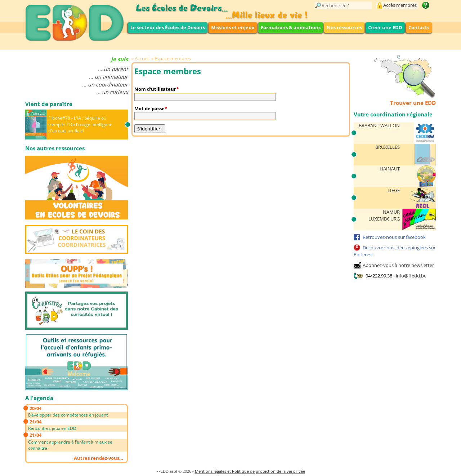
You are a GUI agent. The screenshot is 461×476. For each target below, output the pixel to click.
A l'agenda (39, 398)
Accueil (142, 58)
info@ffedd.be (411, 276)
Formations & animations (291, 27)
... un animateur (108, 77)
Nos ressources (344, 27)
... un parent (113, 69)
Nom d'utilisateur (155, 89)
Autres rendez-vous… (99, 458)
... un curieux (112, 92)
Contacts (419, 27)
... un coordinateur (105, 84)
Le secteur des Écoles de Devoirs (168, 27)
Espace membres (173, 58)
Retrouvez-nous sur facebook (394, 237)
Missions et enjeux (233, 27)
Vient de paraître (49, 104)
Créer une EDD (385, 27)
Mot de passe (149, 108)
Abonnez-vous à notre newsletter (398, 265)
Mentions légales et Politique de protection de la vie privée (250, 471)
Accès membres (400, 5)
